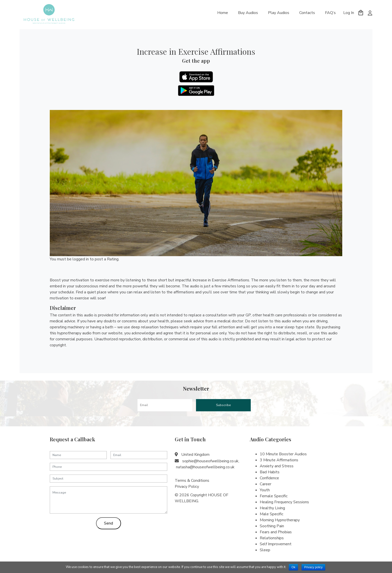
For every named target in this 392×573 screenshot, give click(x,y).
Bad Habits (270, 472)
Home (223, 13)
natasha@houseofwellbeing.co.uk (205, 467)
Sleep (265, 550)
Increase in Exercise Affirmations (196, 51)
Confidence (269, 478)
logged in (81, 259)
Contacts (307, 13)
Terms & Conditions (192, 481)
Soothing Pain (272, 526)
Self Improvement (276, 544)
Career (265, 484)
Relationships (272, 538)
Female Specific (274, 496)
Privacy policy (313, 567)
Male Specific (271, 514)
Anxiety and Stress (277, 466)
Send (108, 523)
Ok (293, 567)
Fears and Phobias (276, 532)
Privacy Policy (187, 487)
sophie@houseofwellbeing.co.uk (210, 461)
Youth (265, 490)
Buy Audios (248, 13)
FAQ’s (330, 13)
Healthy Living (272, 508)
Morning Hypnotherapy (280, 520)
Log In (349, 13)
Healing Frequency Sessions (284, 502)
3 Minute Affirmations (279, 460)
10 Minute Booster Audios (283, 454)
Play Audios (279, 13)
